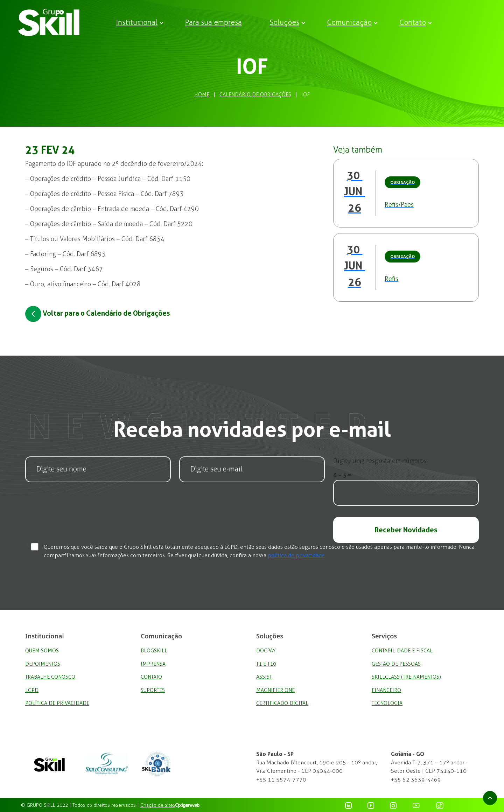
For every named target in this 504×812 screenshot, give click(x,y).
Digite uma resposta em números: (380, 461)
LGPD (32, 690)
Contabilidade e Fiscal (402, 651)
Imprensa (153, 664)
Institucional (137, 22)
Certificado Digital (282, 703)
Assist (264, 677)
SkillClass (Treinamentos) (406, 677)
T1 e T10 (266, 664)
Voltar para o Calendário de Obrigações (98, 314)
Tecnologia (387, 703)
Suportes (153, 690)
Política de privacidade (57, 703)
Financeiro (386, 690)
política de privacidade (296, 555)
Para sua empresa (213, 22)
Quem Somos (42, 651)
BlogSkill (154, 651)
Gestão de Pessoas (396, 664)
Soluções (284, 22)
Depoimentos (43, 664)
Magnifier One (275, 690)
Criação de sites (158, 805)
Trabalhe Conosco (50, 677)
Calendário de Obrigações (255, 94)
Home (202, 94)
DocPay (266, 651)
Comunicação (349, 22)
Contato (413, 22)
